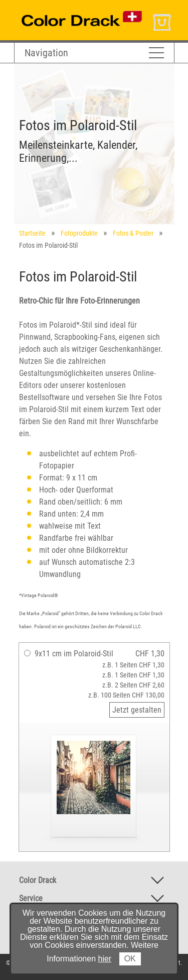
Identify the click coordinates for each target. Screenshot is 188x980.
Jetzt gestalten (137, 710)
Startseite (32, 233)
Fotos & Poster (133, 233)
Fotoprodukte (79, 233)
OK (130, 959)
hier (105, 959)
